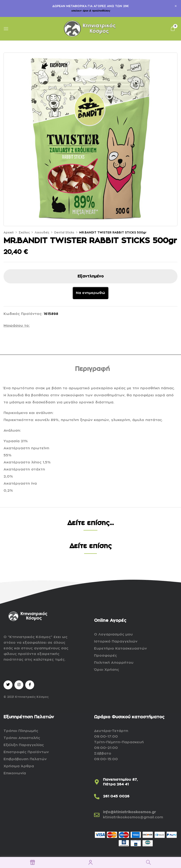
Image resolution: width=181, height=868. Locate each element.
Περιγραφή (92, 369)
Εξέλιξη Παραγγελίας (24, 745)
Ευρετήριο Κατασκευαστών (120, 649)
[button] (173, 29)
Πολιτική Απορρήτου (114, 663)
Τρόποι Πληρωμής (21, 731)
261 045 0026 (116, 796)
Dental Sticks (64, 233)
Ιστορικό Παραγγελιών (116, 641)
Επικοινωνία (15, 773)
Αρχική (9, 233)
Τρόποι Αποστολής (22, 738)
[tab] (92, 370)
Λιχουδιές (42, 233)
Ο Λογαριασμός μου (113, 634)
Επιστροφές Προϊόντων (26, 752)
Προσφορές (105, 656)
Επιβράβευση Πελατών (25, 759)
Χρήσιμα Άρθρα (19, 766)
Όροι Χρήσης (107, 670)
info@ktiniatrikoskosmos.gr (130, 812)
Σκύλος (24, 233)
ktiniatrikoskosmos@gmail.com (133, 817)
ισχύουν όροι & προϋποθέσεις (91, 11)
